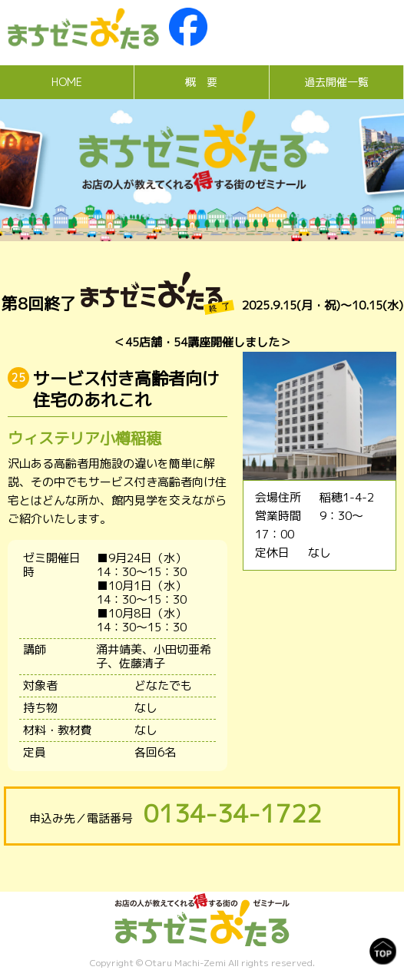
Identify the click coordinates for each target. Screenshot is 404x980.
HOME (67, 82)
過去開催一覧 (336, 82)
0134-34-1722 (233, 813)
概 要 (201, 82)
